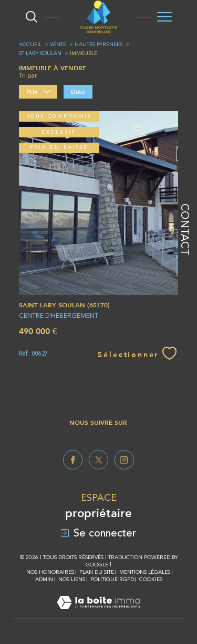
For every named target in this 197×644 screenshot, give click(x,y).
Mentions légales (145, 572)
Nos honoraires (50, 572)
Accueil (30, 44)
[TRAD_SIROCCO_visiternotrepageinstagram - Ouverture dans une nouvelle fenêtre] (124, 473)
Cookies (151, 579)
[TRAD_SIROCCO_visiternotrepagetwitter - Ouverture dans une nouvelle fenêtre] (98, 473)
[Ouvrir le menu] (164, 17)
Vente (58, 44)
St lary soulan (40, 53)
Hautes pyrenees (98, 44)
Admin (44, 579)
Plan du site (97, 572)
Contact (185, 229)
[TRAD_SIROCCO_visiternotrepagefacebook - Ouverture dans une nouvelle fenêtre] (73, 473)
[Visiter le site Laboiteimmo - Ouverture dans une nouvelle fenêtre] (98, 613)
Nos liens (72, 579)
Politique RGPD (112, 579)
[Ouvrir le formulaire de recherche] (32, 17)
